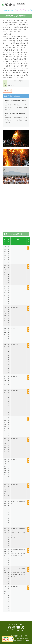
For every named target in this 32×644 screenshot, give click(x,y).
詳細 (28, 248)
